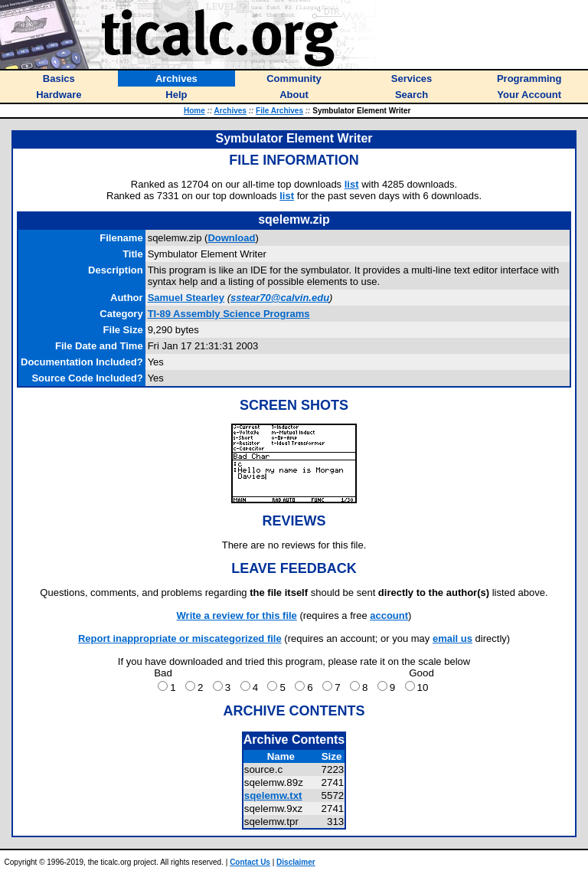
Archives (230, 111)
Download (231, 238)
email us (452, 638)
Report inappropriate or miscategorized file (180, 638)
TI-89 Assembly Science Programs (229, 314)
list (352, 184)
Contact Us (250, 862)
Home (194, 111)
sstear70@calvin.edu (280, 298)
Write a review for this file (237, 615)
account (389, 615)
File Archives (279, 111)
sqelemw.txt (273, 795)
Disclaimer (296, 862)
